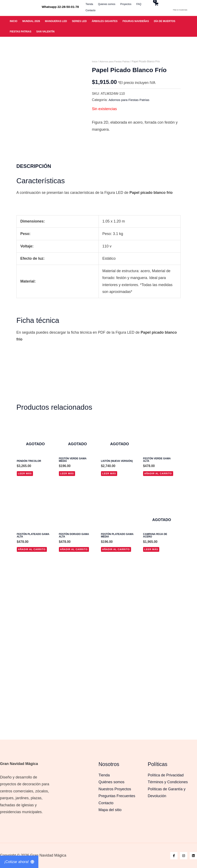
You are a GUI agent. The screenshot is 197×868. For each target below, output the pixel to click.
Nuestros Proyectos (115, 789)
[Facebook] (174, 856)
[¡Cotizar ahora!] (19, 862)
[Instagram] (184, 856)
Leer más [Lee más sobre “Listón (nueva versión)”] (109, 600)
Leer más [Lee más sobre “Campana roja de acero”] (152, 677)
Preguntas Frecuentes (117, 796)
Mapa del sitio (110, 810)
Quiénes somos (111, 782)
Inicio (95, 61)
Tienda (104, 775)
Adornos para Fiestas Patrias (116, 61)
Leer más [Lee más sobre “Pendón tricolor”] (25, 600)
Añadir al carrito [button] (159, 600)
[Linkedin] (193, 856)
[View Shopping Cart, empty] (161, 7)
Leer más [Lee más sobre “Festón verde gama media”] (67, 600)
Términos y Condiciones (168, 782)
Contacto (106, 803)
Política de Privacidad (166, 775)
